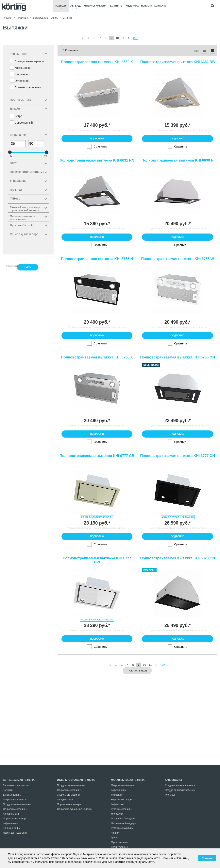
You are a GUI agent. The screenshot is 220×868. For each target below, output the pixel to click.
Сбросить (10, 266)
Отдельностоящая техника (76, 780)
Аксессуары (173, 780)
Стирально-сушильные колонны (75, 809)
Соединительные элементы (180, 785)
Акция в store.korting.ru (97, 517)
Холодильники (11, 814)
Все (136, 38)
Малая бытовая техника (128, 780)
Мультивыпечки (120, 842)
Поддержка (132, 6)
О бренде (75, 6)
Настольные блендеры (124, 823)
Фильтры (170, 795)
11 (123, 38)
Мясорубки (117, 814)
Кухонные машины (121, 809)
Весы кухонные (119, 847)
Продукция (61, 6)
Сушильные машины (68, 795)
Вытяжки (8, 790)
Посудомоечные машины (17, 804)
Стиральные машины (15, 809)
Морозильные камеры (15, 819)
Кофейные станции (122, 800)
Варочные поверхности (16, 785)
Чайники (116, 833)
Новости (147, 6)
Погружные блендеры (123, 819)
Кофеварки (117, 795)
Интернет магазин (95, 6)
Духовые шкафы (12, 795)
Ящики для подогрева (15, 833)
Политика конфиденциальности (134, 862)
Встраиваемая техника (19, 780)
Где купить (115, 6)
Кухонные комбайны (122, 828)
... (94, 38)
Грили (114, 838)
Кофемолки (117, 804)
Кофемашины (11, 823)
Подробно (97, 139)
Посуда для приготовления (180, 790)
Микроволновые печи (15, 800)
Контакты (161, 6)
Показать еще (137, 671)
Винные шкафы (12, 828)
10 (117, 38)
